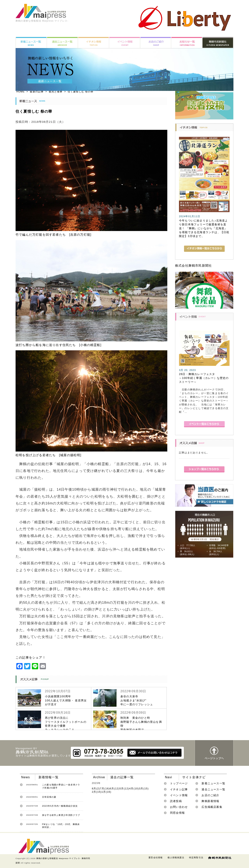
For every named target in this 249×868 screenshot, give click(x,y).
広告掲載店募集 (212, 807)
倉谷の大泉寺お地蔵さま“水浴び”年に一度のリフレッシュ (137, 700)
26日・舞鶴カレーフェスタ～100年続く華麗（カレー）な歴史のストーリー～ (204, 378)
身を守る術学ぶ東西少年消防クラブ (61, 815)
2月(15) (97, 792)
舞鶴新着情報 (210, 801)
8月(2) (96, 788)
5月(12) (124, 788)
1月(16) (106, 792)
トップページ (179, 783)
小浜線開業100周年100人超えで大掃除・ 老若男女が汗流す (66, 700)
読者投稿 (176, 801)
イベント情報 (179, 795)
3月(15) (144, 788)
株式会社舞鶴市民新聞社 (193, 266)
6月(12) (115, 788)
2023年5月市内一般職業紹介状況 (60, 806)
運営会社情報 (156, 857)
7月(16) (105, 788)
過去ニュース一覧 (213, 789)
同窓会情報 (177, 813)
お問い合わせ (179, 807)
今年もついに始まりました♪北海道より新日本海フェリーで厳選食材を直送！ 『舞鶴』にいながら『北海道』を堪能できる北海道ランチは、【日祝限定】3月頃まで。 (204, 228)
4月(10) (134, 788)
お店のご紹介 (210, 795)
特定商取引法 (196, 857)
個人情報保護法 (176, 857)
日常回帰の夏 (49, 797)
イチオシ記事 (179, 789)
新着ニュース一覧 (213, 783)
